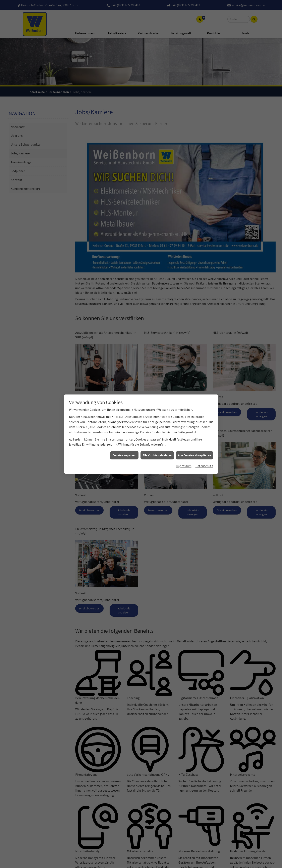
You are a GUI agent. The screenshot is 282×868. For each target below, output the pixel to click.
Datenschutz (204, 466)
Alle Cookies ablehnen (157, 455)
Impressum (184, 466)
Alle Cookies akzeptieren (194, 455)
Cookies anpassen (124, 455)
